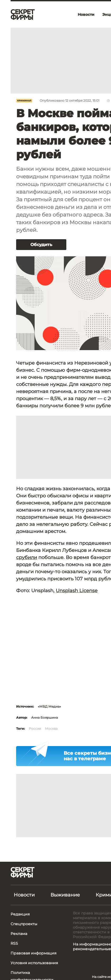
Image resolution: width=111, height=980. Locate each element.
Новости (24, 895)
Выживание (65, 895)
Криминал (24, 101)
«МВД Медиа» (49, 706)
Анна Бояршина (45, 717)
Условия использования (34, 963)
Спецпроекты (24, 924)
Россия (35, 729)
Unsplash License (77, 591)
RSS (14, 943)
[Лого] (23, 14)
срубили (27, 557)
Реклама (19, 934)
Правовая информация (33, 953)
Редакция (20, 914)
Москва (51, 729)
